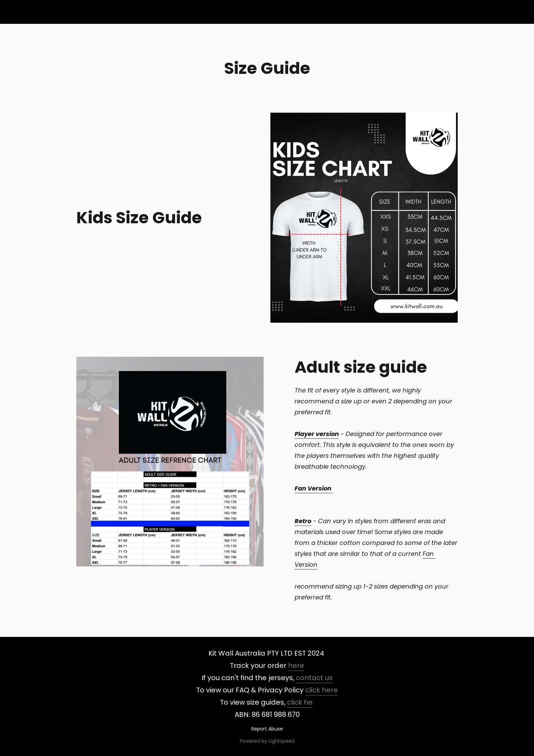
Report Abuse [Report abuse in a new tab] (267, 729)
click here (321, 690)
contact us (314, 678)
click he (300, 702)
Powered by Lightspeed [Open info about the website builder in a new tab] (267, 741)
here (296, 665)
